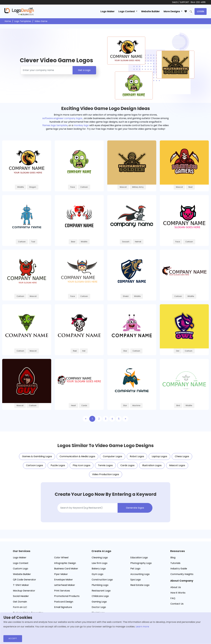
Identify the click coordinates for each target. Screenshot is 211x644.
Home (8, 21)
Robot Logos (137, 456)
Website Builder (150, 11)
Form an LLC (20, 607)
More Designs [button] (172, 11)
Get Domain (20, 602)
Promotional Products (67, 596)
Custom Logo (21, 569)
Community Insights (182, 574)
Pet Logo (135, 569)
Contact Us (177, 604)
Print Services (62, 591)
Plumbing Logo (100, 585)
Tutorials (175, 563)
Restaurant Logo (101, 591)
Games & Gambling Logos (37, 456)
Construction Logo (102, 580)
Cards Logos (127, 465)
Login (201, 11)
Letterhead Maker (65, 585)
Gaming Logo (99, 602)
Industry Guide (179, 569)
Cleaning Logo (100, 558)
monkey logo (81, 125)
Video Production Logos (106, 474)
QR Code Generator (24, 580)
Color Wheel (61, 558)
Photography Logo (141, 563)
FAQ (173, 598)
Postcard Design (64, 602)
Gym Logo (97, 574)
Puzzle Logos (58, 465)
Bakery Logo (99, 569)
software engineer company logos (62, 118)
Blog (173, 558)
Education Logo (139, 558)
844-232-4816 (198, 2)
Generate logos (135, 508)
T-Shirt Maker (21, 585)
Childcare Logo (100, 596)
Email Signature (63, 607)
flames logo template (55, 125)
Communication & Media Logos (77, 456)
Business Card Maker (66, 569)
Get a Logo (84, 70)
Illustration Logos (152, 465)
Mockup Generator (24, 591)
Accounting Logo (140, 574)
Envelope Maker (63, 580)
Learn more (142, 627)
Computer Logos (112, 456)
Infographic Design (65, 563)
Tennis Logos (105, 465)
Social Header (21, 596)
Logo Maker (108, 11)
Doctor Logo (99, 607)
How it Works (178, 593)
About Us (176, 587)
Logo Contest (21, 563)
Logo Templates (23, 21)
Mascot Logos (177, 465)
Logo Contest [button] (127, 11)
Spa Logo (136, 580)
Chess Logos (182, 456)
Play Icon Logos (82, 465)
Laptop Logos (159, 456)
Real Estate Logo (140, 585)
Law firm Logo (100, 563)
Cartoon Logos (35, 465)
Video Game (41, 21)
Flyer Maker (61, 574)
